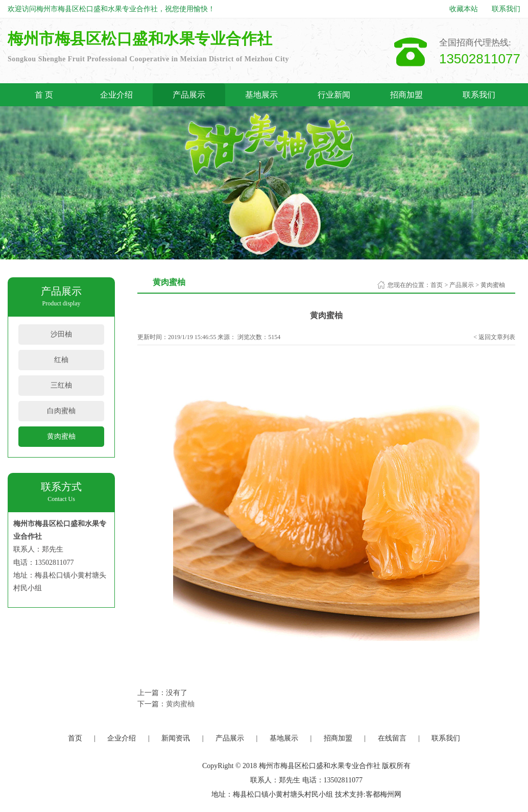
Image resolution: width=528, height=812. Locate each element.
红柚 (61, 360)
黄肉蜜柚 (61, 436)
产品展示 (189, 95)
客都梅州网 (383, 794)
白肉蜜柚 (61, 411)
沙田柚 (61, 334)
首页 (437, 285)
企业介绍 (116, 95)
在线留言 (392, 738)
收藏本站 (464, 9)
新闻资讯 (176, 738)
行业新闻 (334, 95)
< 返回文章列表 (494, 337)
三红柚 (61, 385)
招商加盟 (406, 95)
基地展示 (261, 95)
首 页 (44, 95)
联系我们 (506, 9)
